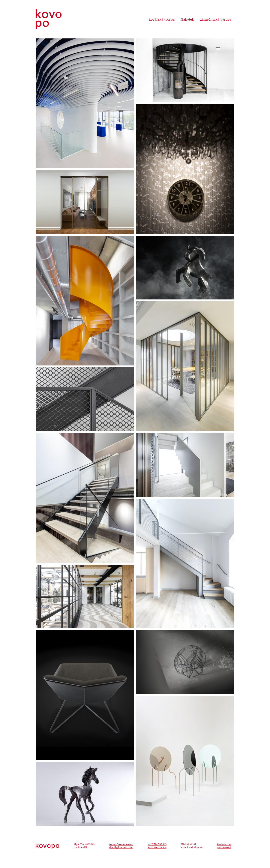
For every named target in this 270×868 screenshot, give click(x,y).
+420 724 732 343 (157, 844)
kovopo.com (224, 844)
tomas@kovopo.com (121, 844)
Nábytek (187, 19)
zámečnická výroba (216, 19)
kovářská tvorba (162, 19)
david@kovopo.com (121, 847)
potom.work (224, 847)
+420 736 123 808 (157, 847)
